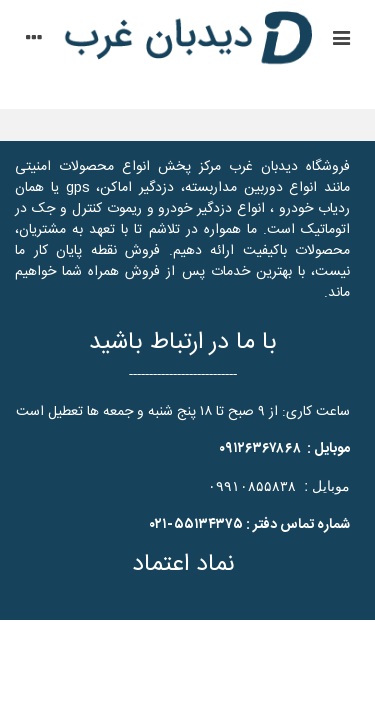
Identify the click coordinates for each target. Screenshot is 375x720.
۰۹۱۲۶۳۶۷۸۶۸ (260, 449)
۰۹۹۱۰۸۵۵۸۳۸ (252, 486)
